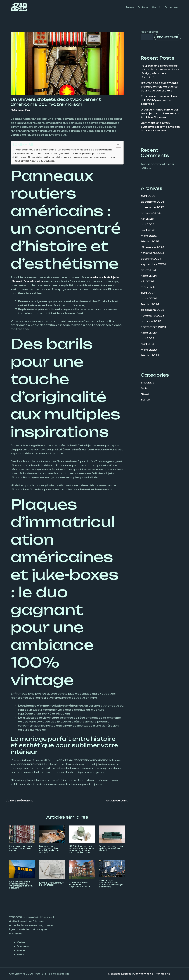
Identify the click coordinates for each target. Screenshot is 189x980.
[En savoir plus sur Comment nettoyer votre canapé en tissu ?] (112, 834)
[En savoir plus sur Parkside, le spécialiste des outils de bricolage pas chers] (112, 869)
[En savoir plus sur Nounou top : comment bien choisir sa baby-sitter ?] (52, 834)
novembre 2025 (153, 210)
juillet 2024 (149, 277)
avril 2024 (148, 294)
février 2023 (150, 356)
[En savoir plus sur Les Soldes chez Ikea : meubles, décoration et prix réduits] (22, 869)
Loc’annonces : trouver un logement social (79, 885)
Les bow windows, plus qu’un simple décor (21, 849)
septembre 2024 (154, 266)
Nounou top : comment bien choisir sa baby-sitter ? (49, 850)
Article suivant (118, 801)
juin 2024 (148, 283)
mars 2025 (149, 238)
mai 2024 (148, 288)
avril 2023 (148, 344)
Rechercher (150, 32)
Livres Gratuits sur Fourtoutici (51, 884)
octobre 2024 (152, 260)
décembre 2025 (153, 204)
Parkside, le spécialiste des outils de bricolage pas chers (111, 884)
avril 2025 (148, 232)
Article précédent (18, 801)
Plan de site (163, 974)
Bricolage (148, 383)
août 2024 (149, 271)
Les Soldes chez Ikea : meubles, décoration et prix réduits (21, 885)
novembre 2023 (153, 316)
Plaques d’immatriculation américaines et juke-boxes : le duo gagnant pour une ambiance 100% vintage (65, 159)
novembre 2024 (153, 255)
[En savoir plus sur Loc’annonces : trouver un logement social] (82, 869)
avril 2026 (148, 198)
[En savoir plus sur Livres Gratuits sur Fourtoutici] (52, 870)
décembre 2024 (153, 249)
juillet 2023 (149, 333)
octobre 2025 (152, 215)
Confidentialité (143, 974)
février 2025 (150, 243)
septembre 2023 (154, 328)
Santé (145, 400)
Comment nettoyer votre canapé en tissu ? (111, 849)
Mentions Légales (120, 974)
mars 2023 (149, 350)
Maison (18, 110)
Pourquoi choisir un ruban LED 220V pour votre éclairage (160, 99)
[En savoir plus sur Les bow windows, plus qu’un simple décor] (22, 834)
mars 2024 (149, 300)
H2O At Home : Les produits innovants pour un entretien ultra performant (81, 850)
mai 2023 (148, 339)
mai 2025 (148, 226)
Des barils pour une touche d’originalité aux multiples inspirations (62, 154)
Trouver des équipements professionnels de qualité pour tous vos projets (160, 86)
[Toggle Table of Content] (117, 145)
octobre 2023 (152, 322)
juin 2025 (148, 221)
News (145, 394)
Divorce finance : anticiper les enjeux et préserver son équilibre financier (160, 113)
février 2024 (150, 305)
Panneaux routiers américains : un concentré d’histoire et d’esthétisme (66, 150)
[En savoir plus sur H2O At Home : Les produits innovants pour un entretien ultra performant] (82, 834)
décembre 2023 (153, 311)
